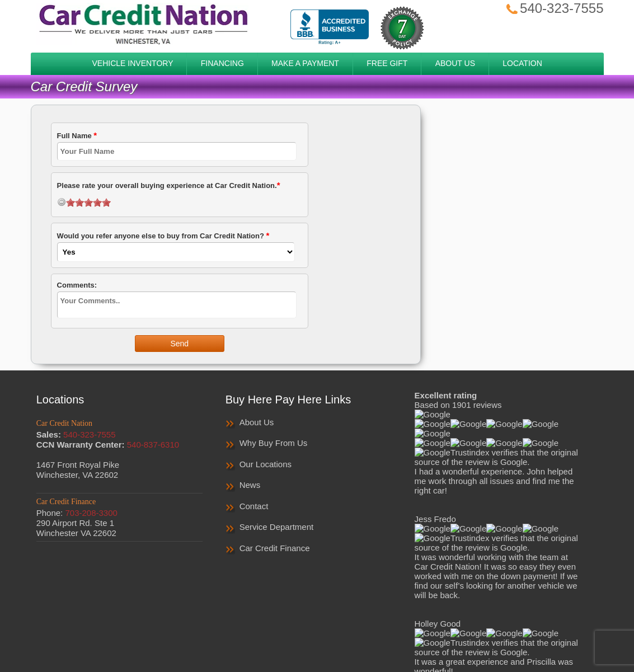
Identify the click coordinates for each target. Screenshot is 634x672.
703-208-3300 (91, 513)
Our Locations (266, 464)
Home (203, 626)
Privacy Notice (309, 626)
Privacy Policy (248, 626)
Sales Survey (368, 626)
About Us (257, 422)
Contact (254, 506)
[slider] (88, 203)
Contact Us (422, 626)
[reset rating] (62, 202)
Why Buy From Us (274, 443)
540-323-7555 (554, 8)
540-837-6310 (153, 445)
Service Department (277, 527)
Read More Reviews (497, 410)
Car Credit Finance (275, 548)
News (250, 485)
